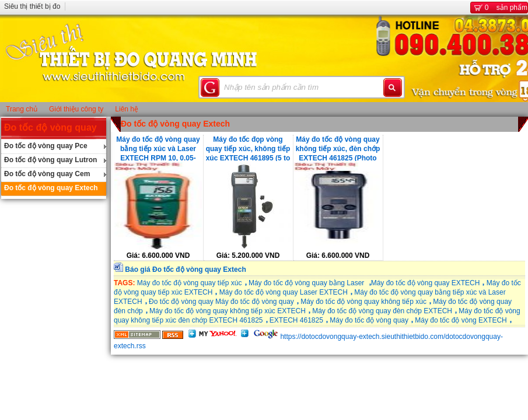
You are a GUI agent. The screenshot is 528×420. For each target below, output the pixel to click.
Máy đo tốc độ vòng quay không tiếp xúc (363, 302)
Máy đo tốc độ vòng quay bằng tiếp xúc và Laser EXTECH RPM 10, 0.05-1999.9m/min (158, 148)
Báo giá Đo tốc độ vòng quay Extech (185, 269)
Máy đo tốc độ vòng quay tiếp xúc (190, 283)
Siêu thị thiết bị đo (32, 6)
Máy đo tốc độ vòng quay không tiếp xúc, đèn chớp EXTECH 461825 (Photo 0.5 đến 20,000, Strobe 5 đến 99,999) (338, 148)
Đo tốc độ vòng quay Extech (51, 188)
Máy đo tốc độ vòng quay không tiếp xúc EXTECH (228, 311)
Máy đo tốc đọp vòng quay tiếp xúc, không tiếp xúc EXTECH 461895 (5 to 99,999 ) (248, 148)
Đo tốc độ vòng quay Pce (46, 146)
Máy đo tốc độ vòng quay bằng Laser (307, 283)
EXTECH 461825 (296, 320)
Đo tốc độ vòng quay (50, 127)
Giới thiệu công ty (76, 109)
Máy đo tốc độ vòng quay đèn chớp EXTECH (382, 311)
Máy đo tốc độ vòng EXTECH (461, 320)
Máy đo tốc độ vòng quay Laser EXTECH (284, 292)
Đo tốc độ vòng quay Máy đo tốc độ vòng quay (221, 302)
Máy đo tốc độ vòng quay (369, 320)
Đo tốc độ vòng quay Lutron (50, 160)
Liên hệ (127, 109)
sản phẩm (499, 8)
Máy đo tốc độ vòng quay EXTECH (426, 283)
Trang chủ (22, 109)
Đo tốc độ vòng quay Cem (47, 174)
